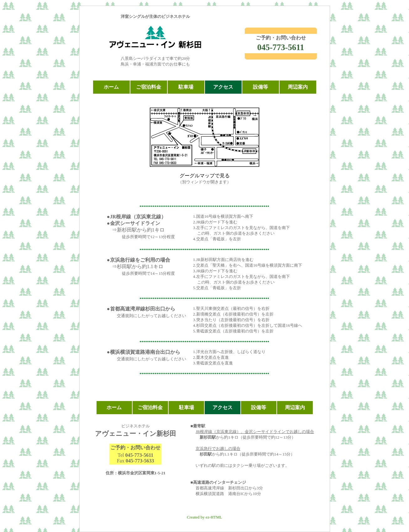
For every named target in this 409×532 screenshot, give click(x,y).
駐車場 (186, 87)
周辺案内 (298, 87)
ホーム (111, 87)
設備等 (260, 87)
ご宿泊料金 (149, 87)
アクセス (223, 87)
